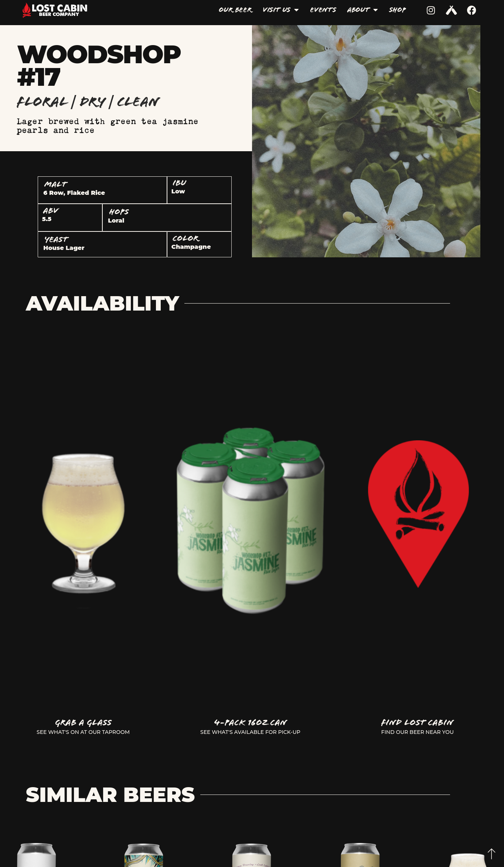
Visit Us (281, 10)
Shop (397, 10)
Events (323, 10)
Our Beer (235, 10)
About (363, 10)
